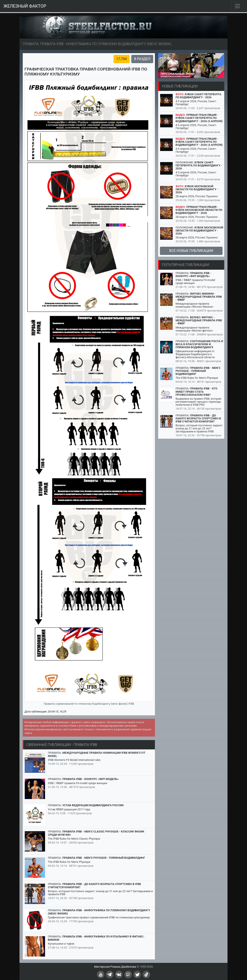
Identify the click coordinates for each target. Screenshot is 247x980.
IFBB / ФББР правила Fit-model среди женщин (78, 783)
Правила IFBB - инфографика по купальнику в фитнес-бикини (96, 938)
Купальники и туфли (61, 944)
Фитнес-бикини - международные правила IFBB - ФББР (199, 297)
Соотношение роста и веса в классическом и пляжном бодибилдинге (199, 344)
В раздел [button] (142, 59)
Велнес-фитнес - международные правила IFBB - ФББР (199, 320)
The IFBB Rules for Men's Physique (69, 862)
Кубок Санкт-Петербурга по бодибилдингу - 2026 (198, 96)
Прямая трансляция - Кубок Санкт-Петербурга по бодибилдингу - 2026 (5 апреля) (199, 118)
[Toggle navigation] (237, 6)
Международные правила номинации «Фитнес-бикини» (194, 305)
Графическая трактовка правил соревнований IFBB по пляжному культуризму (99, 917)
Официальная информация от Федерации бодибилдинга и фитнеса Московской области (195, 354)
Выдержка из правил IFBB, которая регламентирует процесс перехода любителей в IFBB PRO (198, 402)
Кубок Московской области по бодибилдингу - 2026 (197, 189)
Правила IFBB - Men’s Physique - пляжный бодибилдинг (104, 858)
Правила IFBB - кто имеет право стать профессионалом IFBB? (196, 392)
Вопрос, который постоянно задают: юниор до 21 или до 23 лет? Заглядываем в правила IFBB (100, 893)
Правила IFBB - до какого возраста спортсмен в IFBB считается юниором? (94, 886)
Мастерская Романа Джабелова (115, 967)
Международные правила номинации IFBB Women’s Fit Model (97, 754)
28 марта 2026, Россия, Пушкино (197, 196)
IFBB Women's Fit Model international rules (74, 760)
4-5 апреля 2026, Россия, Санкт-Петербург (196, 103)
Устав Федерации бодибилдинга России (93, 805)
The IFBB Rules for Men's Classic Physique (74, 839)
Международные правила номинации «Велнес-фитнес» (194, 329)
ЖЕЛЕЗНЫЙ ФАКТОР (25, 6)
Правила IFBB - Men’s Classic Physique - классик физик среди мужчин (96, 833)
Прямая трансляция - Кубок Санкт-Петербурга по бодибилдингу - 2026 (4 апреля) (199, 142)
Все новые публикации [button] (191, 251)
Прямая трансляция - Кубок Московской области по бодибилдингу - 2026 (199, 210)
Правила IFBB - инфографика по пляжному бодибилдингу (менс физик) (99, 912)
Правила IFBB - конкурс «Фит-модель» (91, 779)
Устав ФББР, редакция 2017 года (69, 809)
